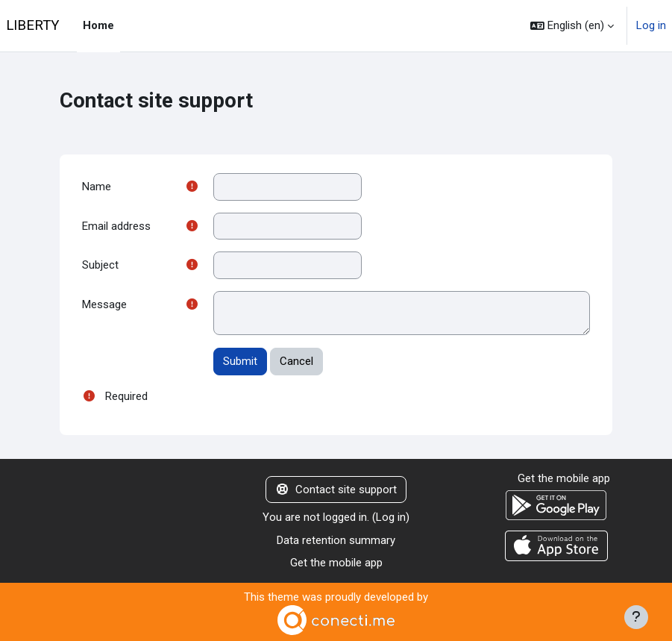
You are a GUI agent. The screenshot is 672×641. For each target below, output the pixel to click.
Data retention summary (336, 540)
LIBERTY (32, 25)
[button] (572, 26)
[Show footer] (636, 617)
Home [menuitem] (98, 25)
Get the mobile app (336, 563)
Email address (116, 226)
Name (97, 187)
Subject (100, 265)
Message (104, 304)
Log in (651, 25)
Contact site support (336, 490)
